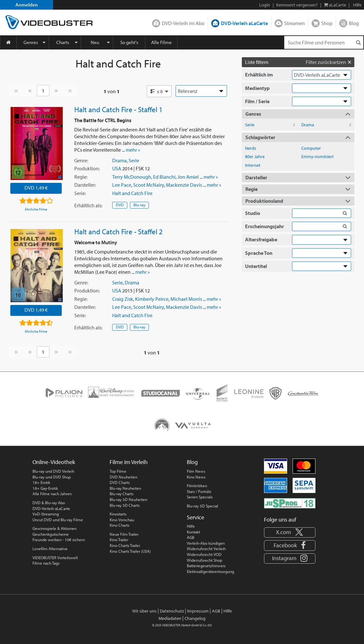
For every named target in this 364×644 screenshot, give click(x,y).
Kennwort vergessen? (297, 5)
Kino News (196, 477)
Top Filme (118, 471)
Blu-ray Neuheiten (125, 488)
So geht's (129, 42)
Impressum (198, 611)
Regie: (81, 177)
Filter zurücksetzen (328, 62)
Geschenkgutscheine (51, 534)
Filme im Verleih (129, 462)
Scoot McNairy (149, 185)
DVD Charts (120, 482)
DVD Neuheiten (123, 477)
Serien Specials (200, 497)
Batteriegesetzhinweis (206, 566)
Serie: (80, 193)
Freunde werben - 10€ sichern (59, 540)
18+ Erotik (41, 482)
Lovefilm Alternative (50, 549)
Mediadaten (170, 618)
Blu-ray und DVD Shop (52, 477)
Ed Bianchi (164, 177)
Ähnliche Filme (36, 209)
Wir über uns (144, 611)
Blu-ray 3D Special (202, 506)
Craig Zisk (123, 299)
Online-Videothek (54, 462)
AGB (191, 537)
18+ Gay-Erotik (45, 488)
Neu (95, 42)
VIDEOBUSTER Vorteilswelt (55, 558)
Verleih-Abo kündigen (206, 543)
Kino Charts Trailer (125, 545)
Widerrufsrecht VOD (204, 554)
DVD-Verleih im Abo (183, 23)
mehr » (133, 150)
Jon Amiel (188, 177)
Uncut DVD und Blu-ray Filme (58, 520)
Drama (119, 160)
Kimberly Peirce (152, 299)
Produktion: (87, 168)
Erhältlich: (88, 205)
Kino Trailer (119, 540)
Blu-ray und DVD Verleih (53, 471)
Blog (354, 23)
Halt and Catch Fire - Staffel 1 (118, 109)
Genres (31, 42)
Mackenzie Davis (184, 185)
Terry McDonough (132, 177)
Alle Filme (161, 42)
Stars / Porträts (199, 491)
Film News (196, 471)
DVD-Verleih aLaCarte (244, 23)
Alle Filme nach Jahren (52, 494)
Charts (63, 42)
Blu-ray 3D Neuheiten (128, 499)
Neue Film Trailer (124, 534)
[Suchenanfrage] (324, 42)
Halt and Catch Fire (132, 193)
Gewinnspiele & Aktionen (55, 528)
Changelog (195, 618)
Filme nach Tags (46, 563)
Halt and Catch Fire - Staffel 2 (118, 231)
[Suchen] (358, 43)
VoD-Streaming (46, 514)
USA (117, 168)
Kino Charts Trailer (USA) (130, 551)
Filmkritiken (197, 486)
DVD (120, 205)
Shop (327, 23)
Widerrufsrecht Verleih (206, 549)
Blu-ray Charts (122, 494)
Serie (134, 160)
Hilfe (191, 526)
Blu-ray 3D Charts (125, 505)
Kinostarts (118, 514)
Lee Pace (122, 185)
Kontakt (193, 532)
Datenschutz (172, 611)
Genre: (81, 160)
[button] (159, 91)
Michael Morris (186, 299)
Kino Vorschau (122, 520)
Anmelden (27, 5)
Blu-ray (139, 205)
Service (196, 517)
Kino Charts (119, 525)
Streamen (295, 23)
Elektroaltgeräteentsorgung (210, 571)
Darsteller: (85, 185)
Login (265, 5)
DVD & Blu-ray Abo (49, 503)
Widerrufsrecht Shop (205, 560)
